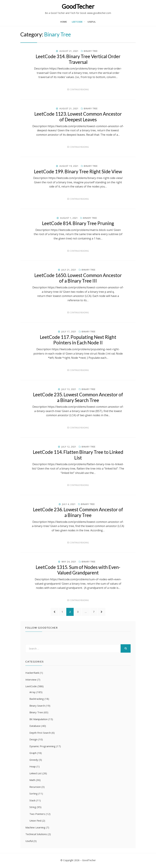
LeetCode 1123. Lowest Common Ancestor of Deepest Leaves (78, 117)
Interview (31, 680)
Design (33, 740)
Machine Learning (35, 828)
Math (32, 780)
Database (35, 726)
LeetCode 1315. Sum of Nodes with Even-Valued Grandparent (78, 570)
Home (64, 22)
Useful (92, 22)
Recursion (35, 787)
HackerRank (32, 673)
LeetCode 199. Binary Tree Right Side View (78, 171)
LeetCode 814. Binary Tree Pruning (78, 223)
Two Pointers (37, 814)
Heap (33, 767)
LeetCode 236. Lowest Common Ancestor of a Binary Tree (78, 512)
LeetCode (77, 22)
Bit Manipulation (38, 720)
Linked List (35, 774)
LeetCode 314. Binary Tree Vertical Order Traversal (78, 59)
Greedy (34, 760)
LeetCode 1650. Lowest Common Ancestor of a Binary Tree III (78, 278)
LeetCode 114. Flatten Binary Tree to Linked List (78, 455)
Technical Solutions (36, 835)
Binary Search (37, 706)
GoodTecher (78, 6)
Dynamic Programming (42, 747)
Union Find (35, 821)
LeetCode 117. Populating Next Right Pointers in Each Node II (78, 340)
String (33, 808)
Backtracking (37, 699)
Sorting (33, 794)
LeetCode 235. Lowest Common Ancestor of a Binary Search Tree (78, 397)
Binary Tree (91, 51)
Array (32, 693)
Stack (32, 801)
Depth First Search (40, 733)
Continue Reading (79, 89)
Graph (33, 753)
